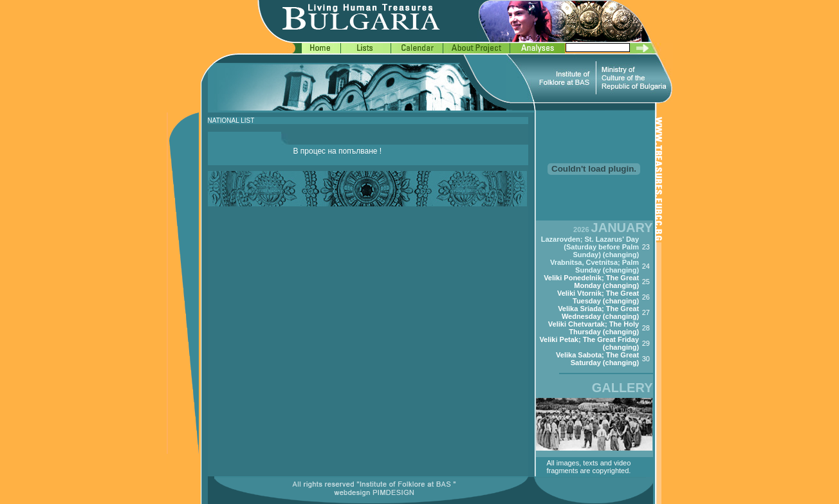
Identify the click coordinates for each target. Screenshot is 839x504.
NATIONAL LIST (231, 121)
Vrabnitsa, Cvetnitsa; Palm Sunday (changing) (595, 266)
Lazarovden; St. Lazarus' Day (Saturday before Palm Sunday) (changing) (590, 247)
